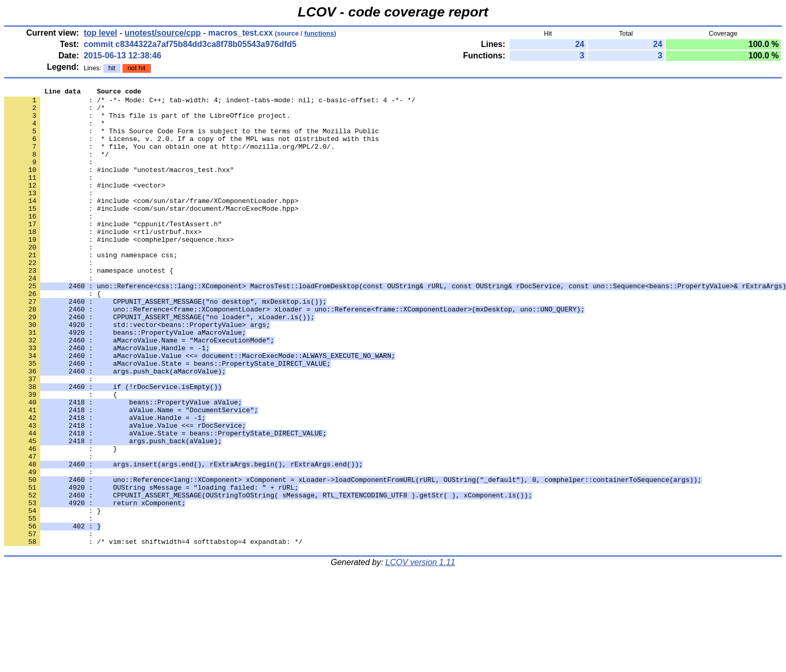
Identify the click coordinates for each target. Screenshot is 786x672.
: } (52, 596)
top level (101, 33)
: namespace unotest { (89, 307)
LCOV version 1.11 (420, 654)
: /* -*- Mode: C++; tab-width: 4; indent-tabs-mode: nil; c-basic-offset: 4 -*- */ (210, 103)
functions (319, 33)
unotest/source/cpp (163, 33)
